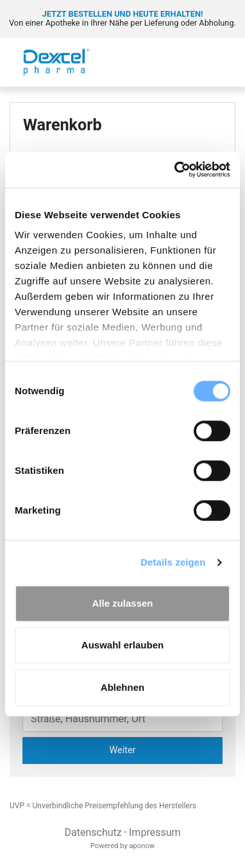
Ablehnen (122, 687)
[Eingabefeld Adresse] (122, 718)
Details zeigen (173, 562)
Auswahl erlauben (122, 645)
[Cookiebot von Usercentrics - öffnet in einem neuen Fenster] (175, 169)
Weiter (123, 750)
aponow (142, 846)
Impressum (155, 832)
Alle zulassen (122, 603)
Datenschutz (93, 832)
